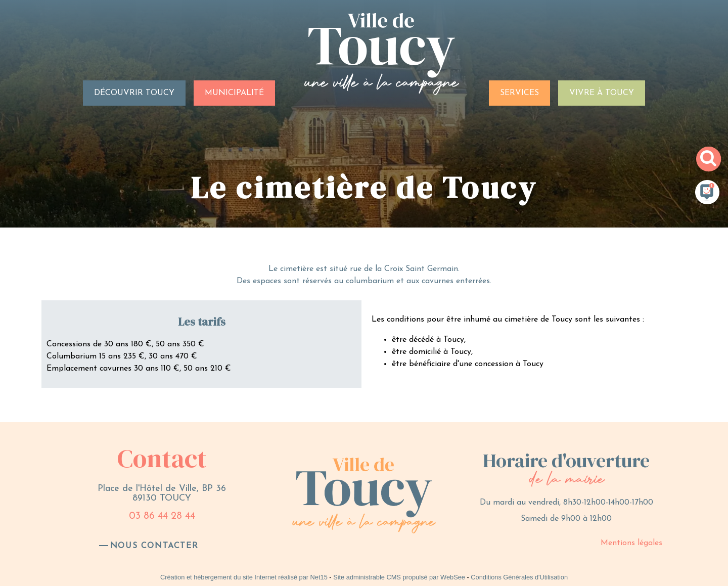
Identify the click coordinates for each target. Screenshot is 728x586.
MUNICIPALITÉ (234, 93)
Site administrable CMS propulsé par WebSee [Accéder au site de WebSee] (399, 577)
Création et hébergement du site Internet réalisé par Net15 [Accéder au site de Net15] (244, 577)
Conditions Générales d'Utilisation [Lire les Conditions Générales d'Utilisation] (519, 577)
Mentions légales (631, 543)
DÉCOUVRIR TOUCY (134, 93)
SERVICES (519, 93)
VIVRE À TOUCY (602, 93)
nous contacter (154, 546)
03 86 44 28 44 (162, 516)
